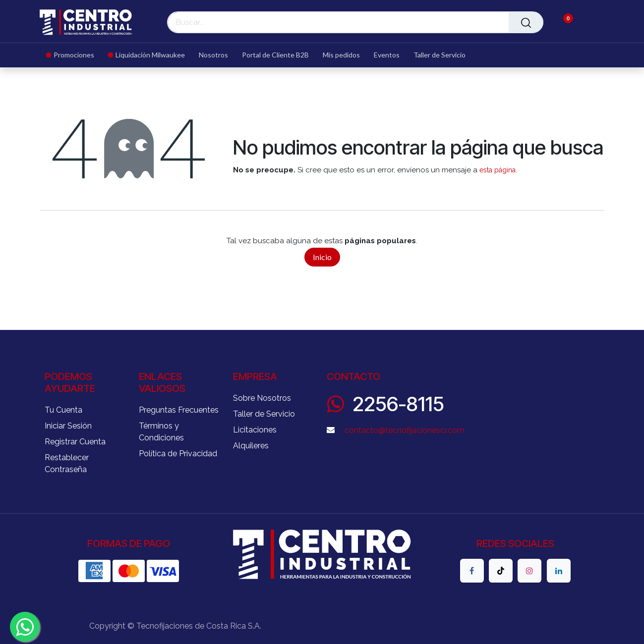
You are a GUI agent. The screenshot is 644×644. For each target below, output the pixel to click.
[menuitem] (74, 55)
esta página (498, 170)
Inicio (322, 257)
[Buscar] (526, 22)
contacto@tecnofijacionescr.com (405, 430)
